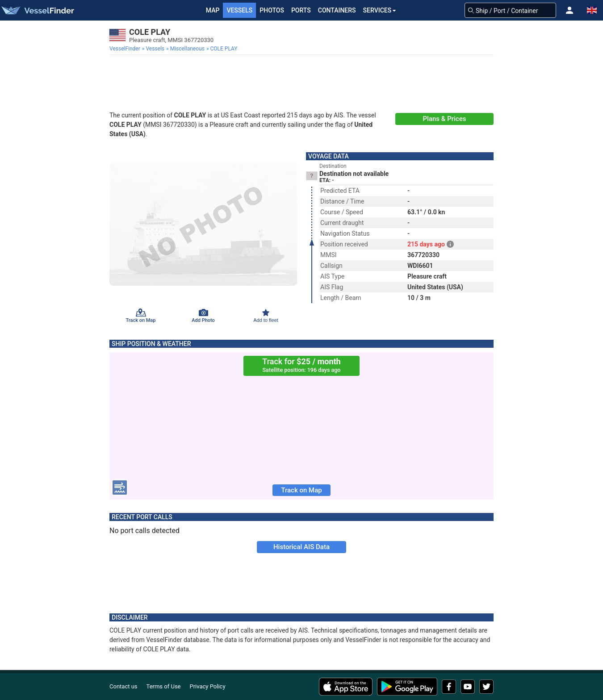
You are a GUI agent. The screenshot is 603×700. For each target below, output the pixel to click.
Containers (337, 10)
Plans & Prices (445, 119)
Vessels (239, 10)
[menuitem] (126, 49)
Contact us (124, 686)
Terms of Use (164, 686)
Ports (301, 10)
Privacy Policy (208, 686)
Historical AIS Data (301, 547)
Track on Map (301, 490)
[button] (569, 10)
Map (213, 10)
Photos (272, 10)
